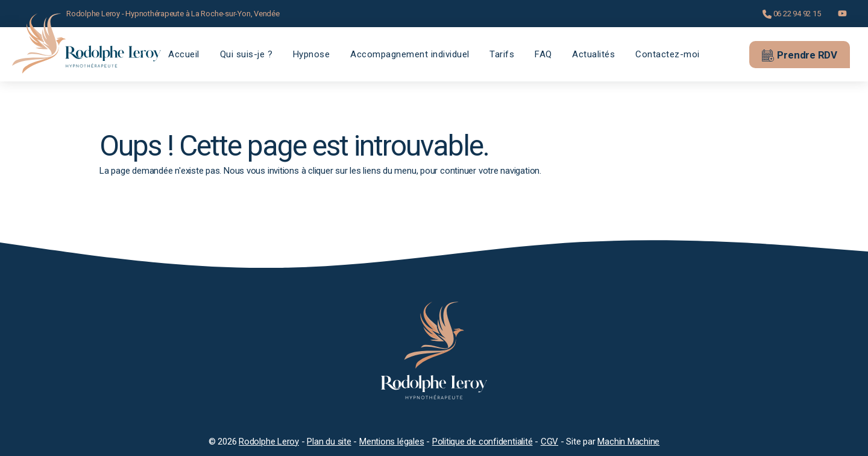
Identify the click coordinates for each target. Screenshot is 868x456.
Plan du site (329, 442)
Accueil (184, 54)
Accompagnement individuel (410, 54)
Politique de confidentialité (483, 442)
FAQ (543, 54)
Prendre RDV (800, 55)
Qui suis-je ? (247, 54)
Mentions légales (392, 442)
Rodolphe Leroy (269, 442)
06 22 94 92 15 (792, 14)
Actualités (593, 54)
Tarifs (502, 54)
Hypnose (312, 54)
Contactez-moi (668, 54)
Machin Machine (628, 442)
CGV (549, 442)
